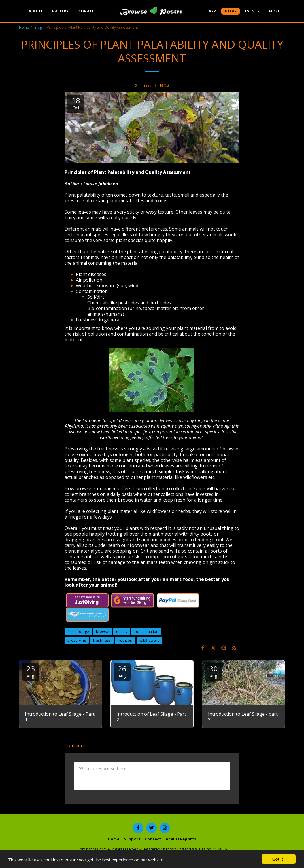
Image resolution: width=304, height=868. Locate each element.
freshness (102, 640)
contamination (146, 631)
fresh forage (78, 631)
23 (31, 671)
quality (122, 631)
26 (122, 671)
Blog (38, 27)
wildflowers (149, 640)
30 (214, 671)
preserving (77, 640)
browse (103, 631)
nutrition (125, 640)
